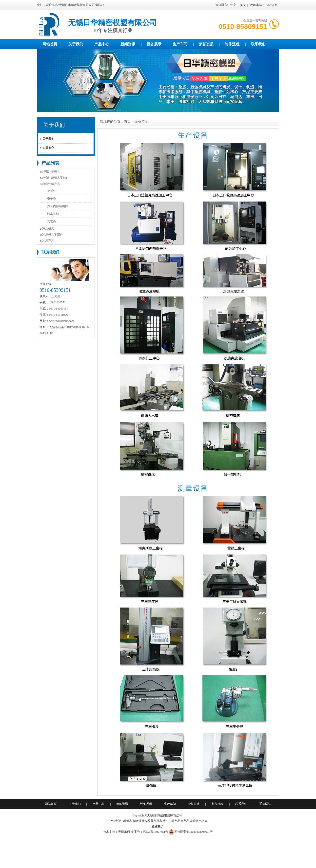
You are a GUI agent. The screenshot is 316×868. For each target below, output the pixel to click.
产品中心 (102, 44)
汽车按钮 (53, 214)
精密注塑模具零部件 (56, 178)
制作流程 (232, 44)
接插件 (52, 191)
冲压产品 (48, 241)
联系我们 (258, 44)
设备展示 (154, 44)
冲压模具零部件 (53, 235)
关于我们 (76, 44)
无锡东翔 (124, 832)
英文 (243, 5)
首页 (127, 121)
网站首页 (50, 44)
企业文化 (48, 148)
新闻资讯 (128, 44)
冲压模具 (48, 228)
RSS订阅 (272, 5)
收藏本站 (256, 5)
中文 (233, 5)
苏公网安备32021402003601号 (194, 832)
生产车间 (180, 44)
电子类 (52, 199)
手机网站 (265, 804)
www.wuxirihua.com (62, 321)
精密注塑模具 (51, 172)
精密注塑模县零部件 (146, 821)
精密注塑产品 (51, 184)
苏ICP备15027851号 (156, 832)
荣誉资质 (206, 44)
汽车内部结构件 (58, 206)
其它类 (52, 222)
